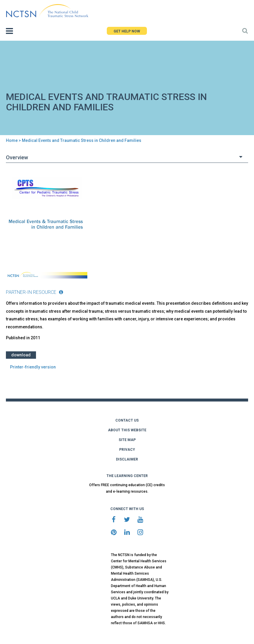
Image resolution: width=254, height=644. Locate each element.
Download (21, 355)
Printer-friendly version (33, 367)
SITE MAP (127, 440)
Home (12, 140)
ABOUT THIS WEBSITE (127, 430)
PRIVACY (127, 450)
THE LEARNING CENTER (127, 476)
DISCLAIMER (127, 459)
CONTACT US (127, 420)
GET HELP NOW (127, 31)
